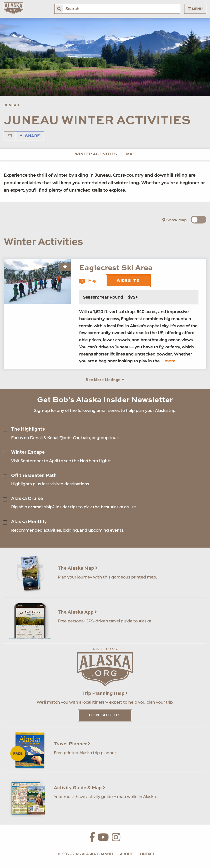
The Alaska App (77, 612)
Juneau (11, 105)
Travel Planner (72, 744)
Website (128, 281)
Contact (146, 854)
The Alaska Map (78, 568)
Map (131, 154)
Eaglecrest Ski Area (116, 268)
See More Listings (105, 380)
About (126, 854)
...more (168, 361)
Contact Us (105, 715)
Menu (195, 9)
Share (30, 136)
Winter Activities (96, 154)
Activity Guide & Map (79, 788)
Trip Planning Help (105, 693)
